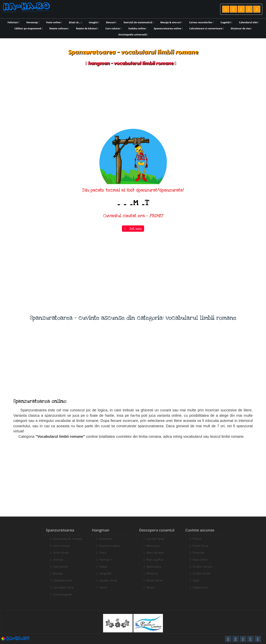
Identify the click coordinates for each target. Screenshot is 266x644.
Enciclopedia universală (133, 34)
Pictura (199, 539)
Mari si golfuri (157, 560)
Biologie (56, 573)
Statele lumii (202, 587)
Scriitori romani (204, 567)
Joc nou (133, 229)
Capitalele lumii (60, 580)
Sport (198, 580)
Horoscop (33, 22)
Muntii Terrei (157, 580)
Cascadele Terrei (61, 587)
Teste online (54, 22)
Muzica (153, 587)
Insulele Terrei (106, 580)
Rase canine (202, 560)
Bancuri (111, 22)
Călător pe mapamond (29, 28)
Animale (56, 560)
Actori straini (59, 553)
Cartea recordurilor (201, 22)
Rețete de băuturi (87, 28)
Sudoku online (138, 28)
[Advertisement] (133, 97)
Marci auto (155, 546)
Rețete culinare (59, 28)
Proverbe (201, 553)
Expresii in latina (107, 546)
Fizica (100, 553)
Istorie (101, 587)
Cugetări (226, 22)
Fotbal (101, 567)
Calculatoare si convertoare (207, 28)
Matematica (156, 567)
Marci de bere (157, 553)
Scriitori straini (204, 573)
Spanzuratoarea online (168, 28)
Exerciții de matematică (139, 22)
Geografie (103, 573)
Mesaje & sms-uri (171, 22)
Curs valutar (114, 28)
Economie (103, 539)
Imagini (94, 22)
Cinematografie (60, 594)
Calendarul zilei (249, 22)
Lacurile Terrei (158, 539)
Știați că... (75, 22)
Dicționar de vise (241, 28)
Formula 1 (103, 560)
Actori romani (59, 546)
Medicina (154, 573)
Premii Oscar (203, 546)
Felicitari (14, 22)
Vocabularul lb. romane (65, 539)
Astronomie (58, 567)
